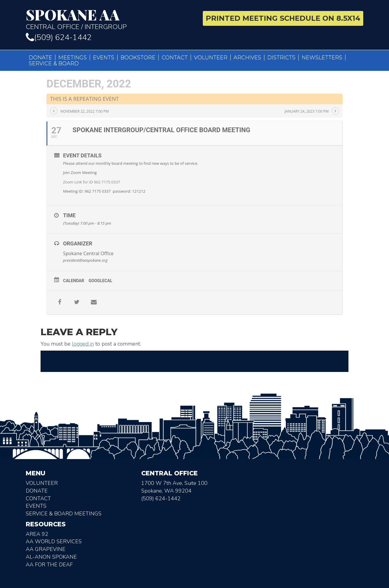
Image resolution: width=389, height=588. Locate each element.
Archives (247, 57)
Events (104, 57)
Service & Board (54, 63)
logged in (83, 344)
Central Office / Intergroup (108, 19)
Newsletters (322, 57)
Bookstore (138, 57)
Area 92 (37, 534)
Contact (175, 57)
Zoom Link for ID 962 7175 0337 (92, 182)
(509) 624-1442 (59, 37)
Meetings (73, 57)
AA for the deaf (49, 565)
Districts (281, 57)
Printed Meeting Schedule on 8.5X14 (283, 18)
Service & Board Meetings (64, 514)
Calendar (74, 281)
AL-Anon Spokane (51, 557)
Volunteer (211, 57)
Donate (40, 57)
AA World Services (54, 541)
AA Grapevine (46, 549)
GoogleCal (100, 281)
